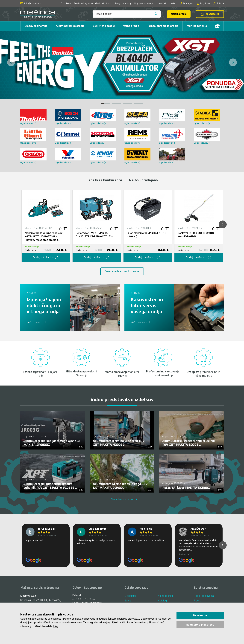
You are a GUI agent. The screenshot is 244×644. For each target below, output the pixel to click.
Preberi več (184, 554)
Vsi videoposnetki (122, 499)
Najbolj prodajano (143, 180)
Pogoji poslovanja (204, 596)
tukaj (56, 626)
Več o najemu (35, 322)
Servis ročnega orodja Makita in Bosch (93, 3)
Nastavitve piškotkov (200, 625)
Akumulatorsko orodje (70, 26)
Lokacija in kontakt (166, 3)
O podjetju (66, 3)
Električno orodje (104, 26)
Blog (118, 3)
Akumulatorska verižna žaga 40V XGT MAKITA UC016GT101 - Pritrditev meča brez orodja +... (44, 236)
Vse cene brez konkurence (122, 271)
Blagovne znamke (36, 26)
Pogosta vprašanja (144, 3)
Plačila (197, 601)
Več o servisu (139, 322)
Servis (128, 601)
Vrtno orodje (131, 26)
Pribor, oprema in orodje (163, 26)
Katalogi (127, 3)
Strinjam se (200, 615)
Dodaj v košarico (46, 258)
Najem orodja (179, 14)
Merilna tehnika (197, 26)
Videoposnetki (166, 596)
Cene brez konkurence (104, 180)
